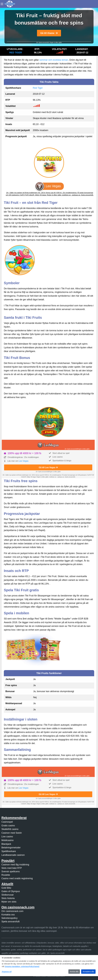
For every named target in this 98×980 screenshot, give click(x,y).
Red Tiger (16, 53)
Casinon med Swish (12, 833)
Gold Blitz (6, 888)
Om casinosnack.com (12, 911)
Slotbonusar (8, 895)
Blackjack (6, 844)
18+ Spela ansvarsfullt (42, 43)
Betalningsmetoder (11, 848)
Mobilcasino (7, 840)
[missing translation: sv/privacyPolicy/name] (22, 966)
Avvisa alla (74, 972)
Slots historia (8, 898)
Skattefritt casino (10, 829)
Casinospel (7, 822)
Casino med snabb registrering (17, 878)
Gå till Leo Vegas (48, 467)
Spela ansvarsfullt (10, 922)
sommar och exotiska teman (54, 60)
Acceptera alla (88, 972)
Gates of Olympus (11, 891)
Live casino (7, 837)
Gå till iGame (49, 33)
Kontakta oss (8, 915)
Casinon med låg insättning (15, 865)
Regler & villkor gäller (56, 43)
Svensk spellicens (11, 871)
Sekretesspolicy (9, 918)
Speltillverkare (9, 851)
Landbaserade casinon (13, 855)
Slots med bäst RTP (12, 868)
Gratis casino (8, 826)
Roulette (6, 875)
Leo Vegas (24, 461)
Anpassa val (7, 972)
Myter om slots (9, 902)
